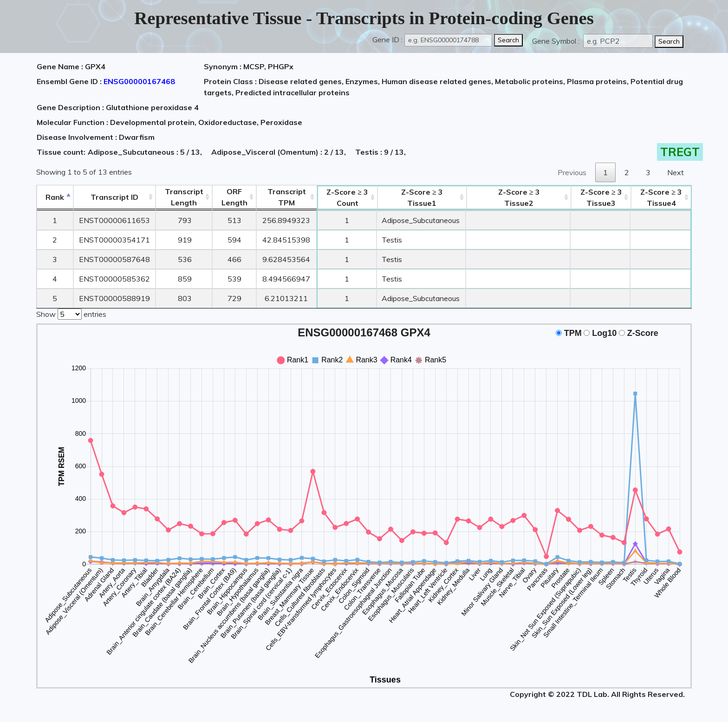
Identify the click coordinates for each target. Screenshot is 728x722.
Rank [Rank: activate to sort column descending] (55, 197)
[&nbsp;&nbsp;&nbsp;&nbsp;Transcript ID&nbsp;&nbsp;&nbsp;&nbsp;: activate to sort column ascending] (114, 197)
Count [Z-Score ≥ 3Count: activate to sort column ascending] (347, 197)
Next (676, 172)
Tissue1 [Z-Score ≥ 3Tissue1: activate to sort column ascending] (422, 197)
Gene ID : (387, 39)
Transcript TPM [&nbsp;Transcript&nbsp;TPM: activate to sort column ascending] (287, 197)
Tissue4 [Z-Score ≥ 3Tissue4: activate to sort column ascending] (661, 197)
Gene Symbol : (557, 41)
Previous (572, 172)
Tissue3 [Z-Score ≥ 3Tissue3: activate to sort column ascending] (601, 197)
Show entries (71, 313)
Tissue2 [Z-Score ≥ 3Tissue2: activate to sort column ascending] (519, 197)
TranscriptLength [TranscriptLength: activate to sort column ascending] (184, 197)
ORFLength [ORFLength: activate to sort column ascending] (234, 197)
